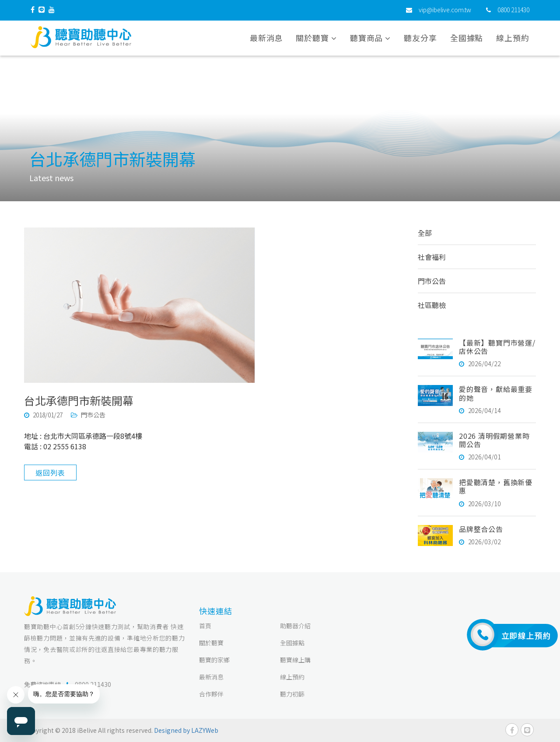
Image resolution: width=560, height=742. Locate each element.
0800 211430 (513, 11)
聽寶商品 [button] (370, 39)
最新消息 (266, 39)
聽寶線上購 (295, 660)
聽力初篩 (292, 694)
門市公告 (432, 281)
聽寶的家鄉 (214, 660)
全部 (425, 233)
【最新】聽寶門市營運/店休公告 (497, 347)
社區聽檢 (432, 305)
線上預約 (513, 39)
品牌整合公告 (481, 529)
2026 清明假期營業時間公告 (494, 440)
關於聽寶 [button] (316, 39)
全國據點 (467, 39)
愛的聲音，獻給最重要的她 (496, 393)
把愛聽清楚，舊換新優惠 (496, 486)
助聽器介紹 (295, 626)
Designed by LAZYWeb (186, 730)
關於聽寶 (211, 643)
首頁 (205, 626)
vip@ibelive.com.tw (445, 11)
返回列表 (50, 472)
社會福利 (432, 257)
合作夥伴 (211, 694)
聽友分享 (420, 39)
